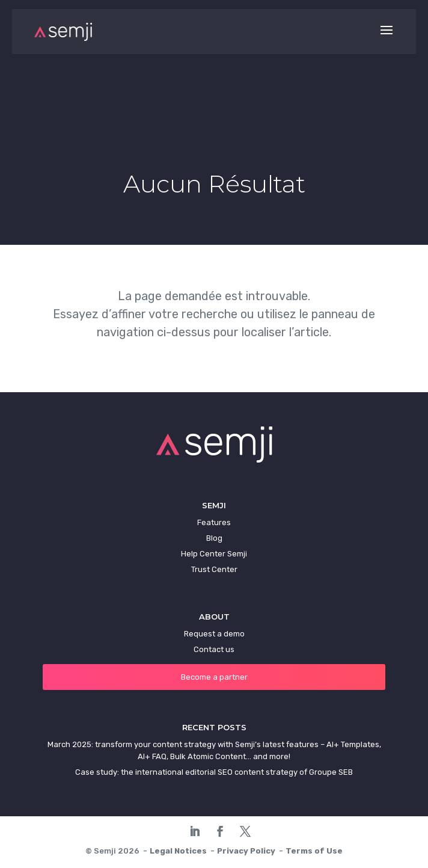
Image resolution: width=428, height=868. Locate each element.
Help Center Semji (214, 554)
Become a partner (214, 677)
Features (214, 522)
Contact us (214, 649)
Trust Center (214, 569)
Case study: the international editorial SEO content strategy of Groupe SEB (214, 772)
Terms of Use (314, 851)
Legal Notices (178, 851)
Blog (214, 538)
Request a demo (214, 634)
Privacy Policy (246, 851)
